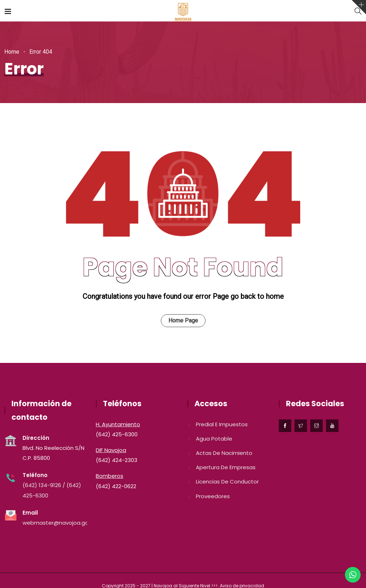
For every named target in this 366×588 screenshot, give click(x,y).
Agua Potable (214, 439)
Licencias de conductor (227, 482)
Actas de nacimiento (224, 453)
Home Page (183, 320)
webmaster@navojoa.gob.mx (62, 523)
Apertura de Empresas (226, 467)
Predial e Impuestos (222, 424)
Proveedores (213, 496)
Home (12, 52)
